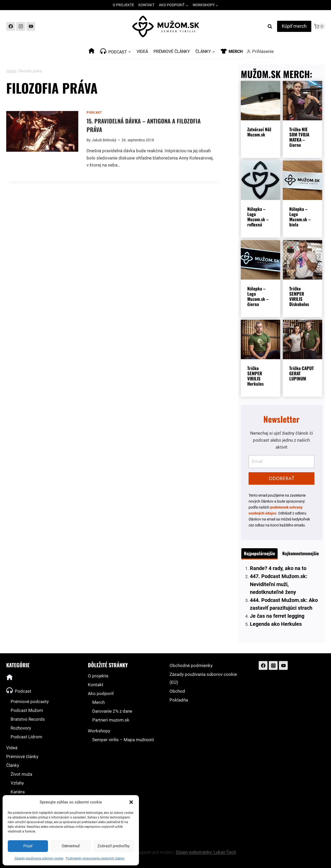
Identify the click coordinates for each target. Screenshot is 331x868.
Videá (142, 51)
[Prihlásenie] (260, 52)
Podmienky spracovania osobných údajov (95, 858)
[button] (131, 802)
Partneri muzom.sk (111, 720)
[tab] (259, 554)
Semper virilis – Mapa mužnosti (123, 740)
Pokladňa (179, 700)
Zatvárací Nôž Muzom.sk (259, 132)
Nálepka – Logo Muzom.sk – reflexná (258, 217)
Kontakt (146, 5)
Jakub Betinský (104, 140)
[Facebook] (11, 26)
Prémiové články (172, 51)
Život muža (21, 774)
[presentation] (42, 131)
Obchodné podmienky (191, 665)
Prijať (28, 846)
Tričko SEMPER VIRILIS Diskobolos (299, 296)
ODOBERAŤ (281, 478)
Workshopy (99, 731)
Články (13, 765)
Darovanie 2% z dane (112, 711)
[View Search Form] (270, 26)
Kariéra (18, 792)
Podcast (94, 113)
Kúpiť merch (294, 26)
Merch (98, 702)
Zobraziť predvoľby (114, 846)
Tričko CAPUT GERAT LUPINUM (302, 373)
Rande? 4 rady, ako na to (278, 568)
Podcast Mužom (27, 710)
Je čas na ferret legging (277, 616)
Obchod (177, 691)
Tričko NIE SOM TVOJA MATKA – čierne (299, 137)
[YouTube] (31, 26)
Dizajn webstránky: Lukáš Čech (206, 852)
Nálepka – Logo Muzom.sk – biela (300, 217)
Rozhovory (21, 728)
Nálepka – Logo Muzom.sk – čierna (258, 296)
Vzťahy (17, 783)
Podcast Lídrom (26, 737)
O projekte (123, 5)
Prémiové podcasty (30, 702)
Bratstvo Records (28, 719)
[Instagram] (21, 26)
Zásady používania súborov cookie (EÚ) (203, 678)
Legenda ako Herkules (276, 624)
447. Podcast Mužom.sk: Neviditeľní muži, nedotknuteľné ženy (279, 584)
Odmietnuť (71, 846)
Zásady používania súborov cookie (39, 858)
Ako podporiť (101, 693)
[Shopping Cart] (319, 26)
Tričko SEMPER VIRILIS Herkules (255, 376)
